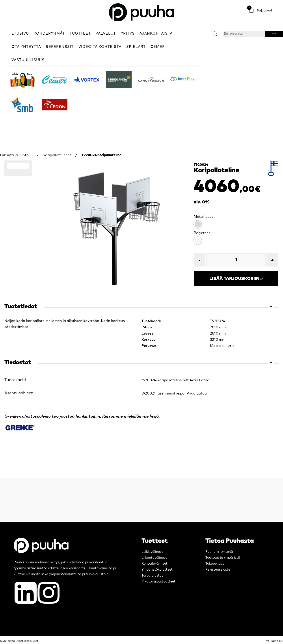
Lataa (204, 380)
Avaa (194, 380)
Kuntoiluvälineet (155, 564)
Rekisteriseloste (218, 570)
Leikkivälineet (152, 552)
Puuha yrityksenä (219, 552)
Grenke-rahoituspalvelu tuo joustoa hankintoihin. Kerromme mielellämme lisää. (82, 416)
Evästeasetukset (27, 641)
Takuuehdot (215, 564)
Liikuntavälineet (154, 558)
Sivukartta (7, 641)
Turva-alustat (152, 576)
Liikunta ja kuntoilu (16, 155)
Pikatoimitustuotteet (158, 582)
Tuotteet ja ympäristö (223, 558)
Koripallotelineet (57, 155)
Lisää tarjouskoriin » (236, 279)
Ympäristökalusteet (157, 570)
